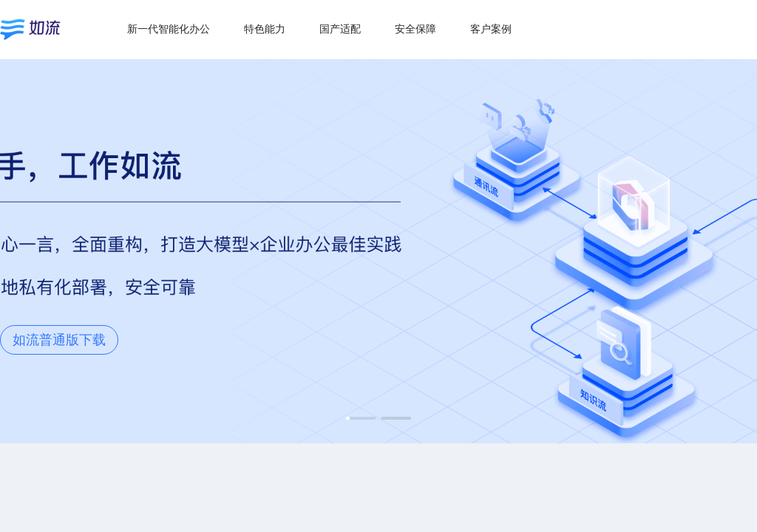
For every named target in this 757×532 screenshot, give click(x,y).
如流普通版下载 (59, 340)
